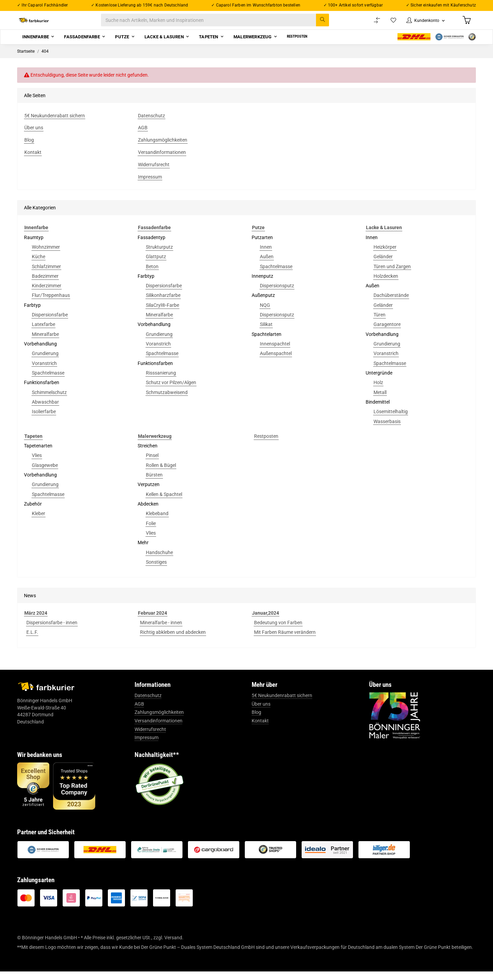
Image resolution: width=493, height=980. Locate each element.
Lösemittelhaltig (391, 420)
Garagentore (387, 333)
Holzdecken (386, 285)
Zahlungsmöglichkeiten (159, 721)
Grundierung (45, 362)
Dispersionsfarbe (50, 323)
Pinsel (152, 464)
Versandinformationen (159, 729)
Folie (151, 532)
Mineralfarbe (45, 343)
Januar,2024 (266, 622)
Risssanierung (161, 381)
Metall (380, 401)
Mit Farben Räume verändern (285, 641)
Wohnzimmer (46, 256)
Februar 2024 (153, 622)
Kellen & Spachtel (164, 503)
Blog (256, 721)
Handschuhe (159, 561)
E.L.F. (32, 641)
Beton (152, 275)
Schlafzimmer (46, 275)
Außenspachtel (276, 362)
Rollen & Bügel (161, 474)
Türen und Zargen (392, 275)
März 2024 (36, 622)
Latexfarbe (43, 333)
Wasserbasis (387, 430)
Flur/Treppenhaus (51, 304)
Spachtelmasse (48, 381)
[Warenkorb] (466, 24)
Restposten (266, 445)
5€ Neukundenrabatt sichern (282, 704)
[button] (422, 24)
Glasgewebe (45, 474)
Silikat (266, 333)
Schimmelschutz (49, 401)
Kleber (39, 522)
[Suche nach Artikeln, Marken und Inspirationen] (222, 24)
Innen (266, 256)
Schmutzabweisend (167, 401)
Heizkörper (385, 256)
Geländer (383, 265)
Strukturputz (159, 256)
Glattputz (156, 265)
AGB (139, 713)
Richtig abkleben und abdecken (173, 641)
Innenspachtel (275, 352)
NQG (265, 314)
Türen (380, 323)
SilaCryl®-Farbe (162, 314)
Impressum (147, 746)
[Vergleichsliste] (370, 24)
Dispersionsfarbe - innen (52, 631)
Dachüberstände (391, 304)
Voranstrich (44, 372)
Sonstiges (156, 571)
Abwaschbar (45, 410)
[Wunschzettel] (387, 24)
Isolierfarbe (44, 420)
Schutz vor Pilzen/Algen (171, 391)
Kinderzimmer (47, 294)
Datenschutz (148, 704)
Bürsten (154, 483)
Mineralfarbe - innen (161, 631)
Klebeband (157, 522)
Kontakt (260, 729)
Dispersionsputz (277, 294)
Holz (378, 391)
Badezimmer (45, 285)
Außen (267, 265)
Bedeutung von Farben (278, 631)
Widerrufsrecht (150, 738)
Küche (39, 265)
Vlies (37, 464)
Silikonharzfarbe (163, 304)
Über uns (261, 713)
